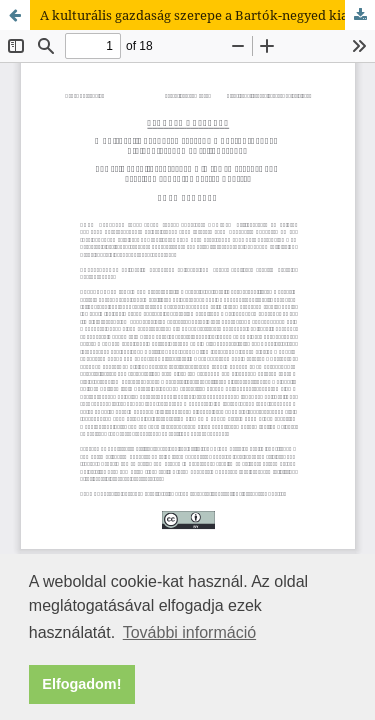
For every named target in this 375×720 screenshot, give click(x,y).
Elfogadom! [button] (81, 684)
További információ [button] (189, 632)
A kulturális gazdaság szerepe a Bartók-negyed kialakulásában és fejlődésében (207, 15)
